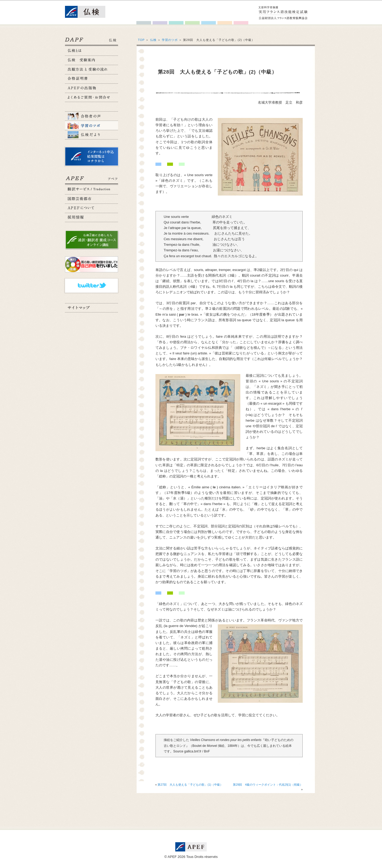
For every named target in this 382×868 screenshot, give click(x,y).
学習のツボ (170, 40)
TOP (141, 40)
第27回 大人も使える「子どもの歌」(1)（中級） (190, 785)
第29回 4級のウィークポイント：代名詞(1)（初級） (268, 785)
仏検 (153, 40)
